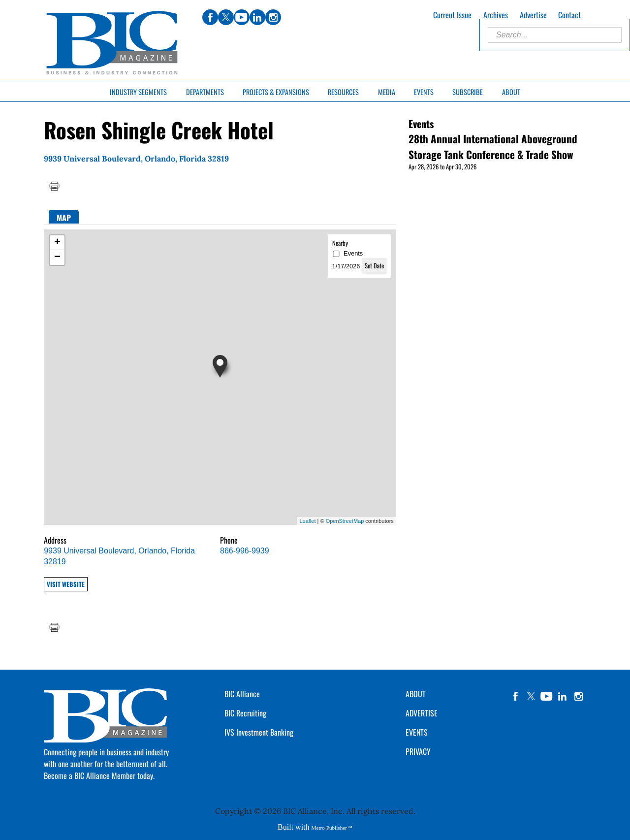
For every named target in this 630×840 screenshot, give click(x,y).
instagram (578, 696)
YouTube (547, 696)
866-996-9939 (245, 551)
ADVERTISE (422, 713)
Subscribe (468, 92)
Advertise (533, 15)
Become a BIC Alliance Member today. (99, 775)
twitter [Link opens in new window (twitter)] (226, 17)
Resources (343, 92)
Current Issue (452, 15)
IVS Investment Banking (259, 732)
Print (54, 186)
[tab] (64, 217)
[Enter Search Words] (555, 35)
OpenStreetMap (345, 521)
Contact (569, 15)
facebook (515, 696)
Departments (205, 92)
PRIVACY (418, 751)
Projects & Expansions (276, 92)
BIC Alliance (242, 694)
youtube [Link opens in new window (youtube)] (242, 17)
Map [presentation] (64, 218)
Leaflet (307, 521)
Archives (496, 15)
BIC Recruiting (245, 713)
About (511, 92)
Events (424, 92)
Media (387, 92)
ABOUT (416, 694)
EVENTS (417, 732)
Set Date (374, 266)
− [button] (57, 258)
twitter (531, 696)
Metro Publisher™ (332, 828)
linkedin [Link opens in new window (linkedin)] (257, 17)
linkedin (563, 696)
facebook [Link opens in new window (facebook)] (210, 17)
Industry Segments (138, 92)
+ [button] (57, 243)
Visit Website (66, 584)
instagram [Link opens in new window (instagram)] (273, 17)
